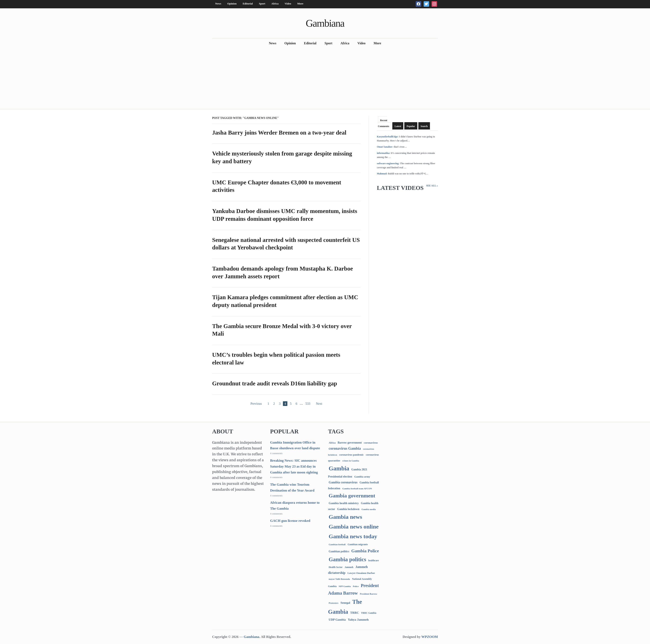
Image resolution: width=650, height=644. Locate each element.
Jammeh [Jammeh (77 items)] (349, 567)
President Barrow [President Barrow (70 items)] (368, 594)
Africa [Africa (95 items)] (332, 443)
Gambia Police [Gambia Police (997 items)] (365, 551)
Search (424, 126)
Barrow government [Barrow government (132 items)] (350, 443)
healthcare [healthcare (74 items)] (374, 561)
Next (319, 404)
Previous (256, 404)
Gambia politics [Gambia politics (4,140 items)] (347, 559)
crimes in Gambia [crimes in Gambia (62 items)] (351, 461)
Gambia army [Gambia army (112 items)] (362, 477)
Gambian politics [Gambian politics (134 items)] (339, 551)
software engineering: (388, 163)
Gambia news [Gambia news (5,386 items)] (345, 517)
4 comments (276, 453)
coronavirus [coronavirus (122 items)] (371, 443)
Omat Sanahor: (385, 147)
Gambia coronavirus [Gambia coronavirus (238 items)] (343, 482)
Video (288, 4)
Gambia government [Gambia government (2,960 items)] (352, 496)
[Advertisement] (325, 78)
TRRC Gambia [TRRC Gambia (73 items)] (369, 613)
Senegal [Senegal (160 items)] (345, 603)
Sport (262, 4)
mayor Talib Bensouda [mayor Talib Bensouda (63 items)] (339, 579)
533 (308, 404)
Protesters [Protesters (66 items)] (334, 603)
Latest (398, 126)
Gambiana (325, 23)
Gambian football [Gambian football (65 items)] (337, 544)
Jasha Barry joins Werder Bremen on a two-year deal (279, 133)
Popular (411, 126)
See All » (432, 186)
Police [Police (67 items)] (356, 586)
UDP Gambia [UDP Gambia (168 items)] (337, 620)
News (218, 4)
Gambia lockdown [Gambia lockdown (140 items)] (348, 509)
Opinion (232, 4)
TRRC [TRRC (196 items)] (355, 613)
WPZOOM (430, 637)
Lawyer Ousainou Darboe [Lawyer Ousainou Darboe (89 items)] (361, 573)
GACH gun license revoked (290, 521)
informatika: (383, 153)
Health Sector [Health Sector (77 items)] (336, 567)
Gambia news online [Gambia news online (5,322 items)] (354, 527)
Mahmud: (382, 174)
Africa (275, 4)
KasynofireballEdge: (388, 137)
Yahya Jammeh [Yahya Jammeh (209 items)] (358, 620)
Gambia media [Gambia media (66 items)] (369, 509)
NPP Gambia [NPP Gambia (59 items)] (345, 586)
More (300, 4)
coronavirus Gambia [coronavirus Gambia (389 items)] (345, 448)
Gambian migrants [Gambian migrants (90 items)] (358, 544)
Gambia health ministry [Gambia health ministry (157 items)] (344, 503)
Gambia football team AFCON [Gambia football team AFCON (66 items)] (357, 488)
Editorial (248, 4)
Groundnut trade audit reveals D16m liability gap (275, 383)
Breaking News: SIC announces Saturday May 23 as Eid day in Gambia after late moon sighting (294, 466)
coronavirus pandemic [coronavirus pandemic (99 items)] (351, 455)
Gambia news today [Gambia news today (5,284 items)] (353, 536)
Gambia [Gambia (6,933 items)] (339, 468)
